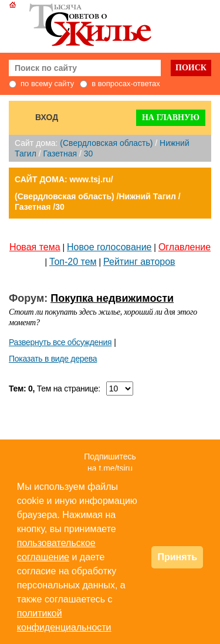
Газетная (60, 154)
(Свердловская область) (106, 143)
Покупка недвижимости (112, 298)
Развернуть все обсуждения (60, 342)
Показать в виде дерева (53, 359)
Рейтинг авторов (139, 262)
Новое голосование (109, 247)
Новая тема (35, 247)
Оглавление (185, 247)
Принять (177, 557)
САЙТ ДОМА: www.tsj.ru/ (64, 179)
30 (89, 154)
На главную (171, 117)
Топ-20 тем (73, 262)
